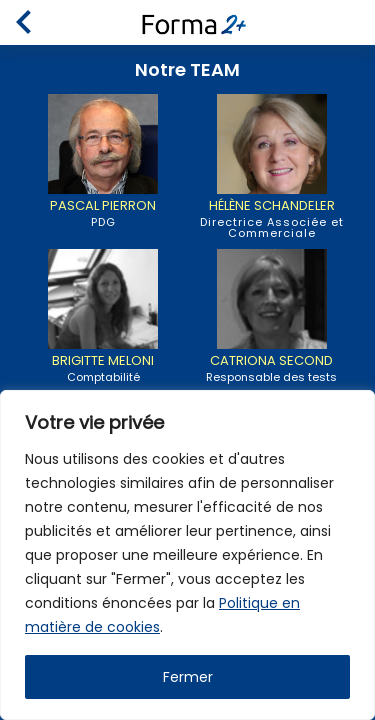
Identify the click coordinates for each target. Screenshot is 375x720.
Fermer (188, 677)
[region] (187, 555)
